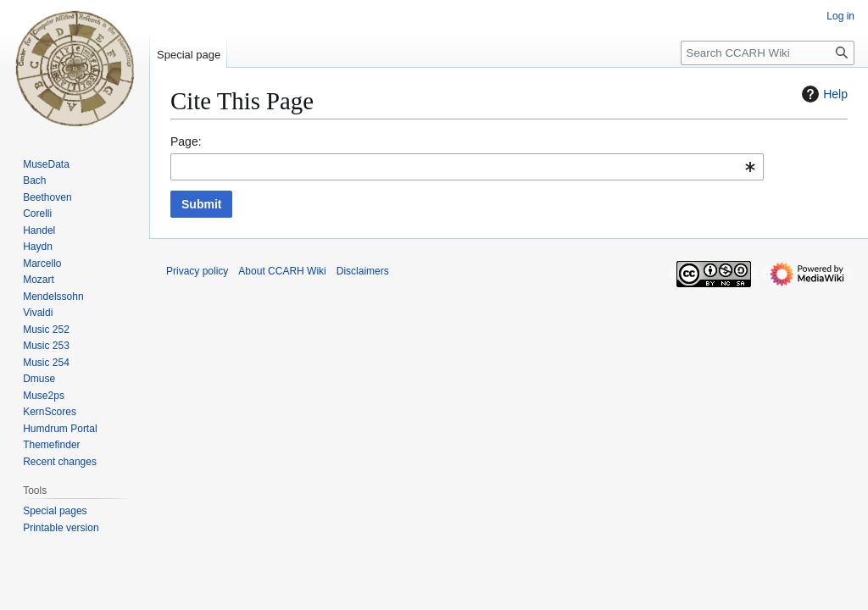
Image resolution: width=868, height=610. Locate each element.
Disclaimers (363, 271)
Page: (186, 141)
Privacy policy (197, 271)
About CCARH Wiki (282, 271)
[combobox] (467, 167)
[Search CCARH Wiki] (768, 53)
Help (823, 94)
